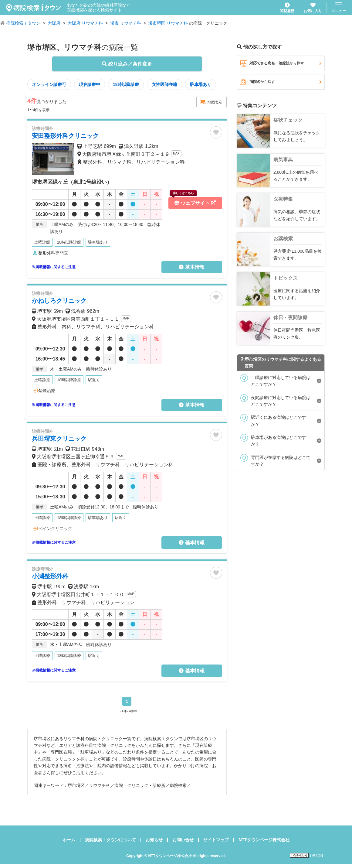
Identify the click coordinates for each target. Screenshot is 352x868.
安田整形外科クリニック (65, 136)
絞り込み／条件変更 (127, 64)
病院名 (281, 82)
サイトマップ (216, 840)
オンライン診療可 (49, 84)
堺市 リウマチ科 (126, 23)
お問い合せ (183, 840)
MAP (176, 154)
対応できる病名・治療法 (281, 63)
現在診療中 (90, 84)
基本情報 (191, 267)
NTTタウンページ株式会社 (264, 840)
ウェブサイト (193, 201)
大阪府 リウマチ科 (85, 23)
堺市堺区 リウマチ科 (168, 23)
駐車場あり (201, 84)
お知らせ (154, 840)
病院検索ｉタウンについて (110, 840)
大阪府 (54, 23)
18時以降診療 (126, 84)
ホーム (69, 840)
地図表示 (211, 102)
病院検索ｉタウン (23, 23)
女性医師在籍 (164, 84)
